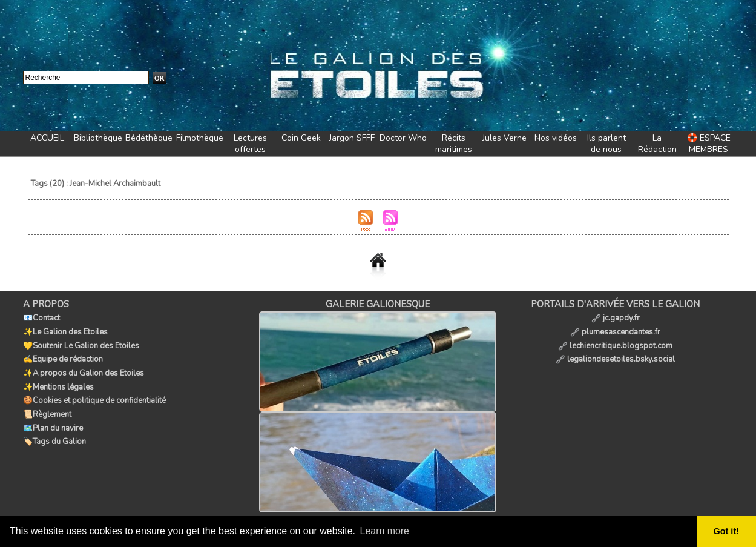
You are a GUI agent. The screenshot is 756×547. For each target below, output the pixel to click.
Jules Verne (505, 138)
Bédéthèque (149, 138)
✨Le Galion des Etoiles (65, 331)
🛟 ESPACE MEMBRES (709, 144)
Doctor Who (403, 138)
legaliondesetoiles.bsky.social (615, 358)
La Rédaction (657, 144)
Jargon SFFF (352, 138)
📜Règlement (47, 411)
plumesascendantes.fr (615, 331)
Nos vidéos (556, 138)
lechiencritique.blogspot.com (615, 345)
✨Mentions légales (58, 385)
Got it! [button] (726, 531)
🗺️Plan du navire (53, 425)
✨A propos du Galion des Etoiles (84, 371)
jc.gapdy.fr (616, 318)
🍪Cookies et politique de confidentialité (94, 398)
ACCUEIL (47, 138)
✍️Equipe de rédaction (63, 358)
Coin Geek (301, 138)
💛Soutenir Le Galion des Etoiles (81, 345)
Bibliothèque (98, 138)
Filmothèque (200, 138)
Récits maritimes (454, 144)
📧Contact (41, 318)
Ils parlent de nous (606, 144)
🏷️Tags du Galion (54, 438)
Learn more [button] (385, 531)
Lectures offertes (250, 144)
